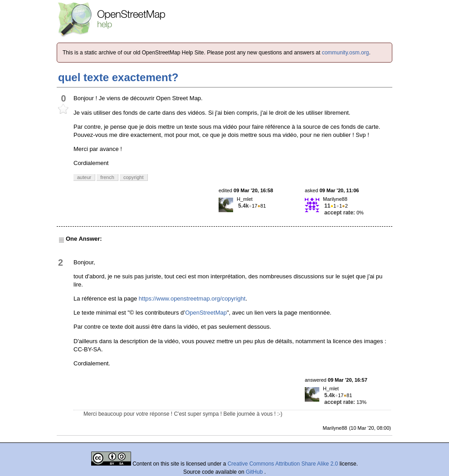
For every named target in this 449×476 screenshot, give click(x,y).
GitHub (255, 472)
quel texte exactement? (118, 77)
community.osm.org (346, 53)
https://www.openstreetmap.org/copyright (192, 299)
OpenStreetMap (206, 313)
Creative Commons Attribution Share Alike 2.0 (283, 464)
